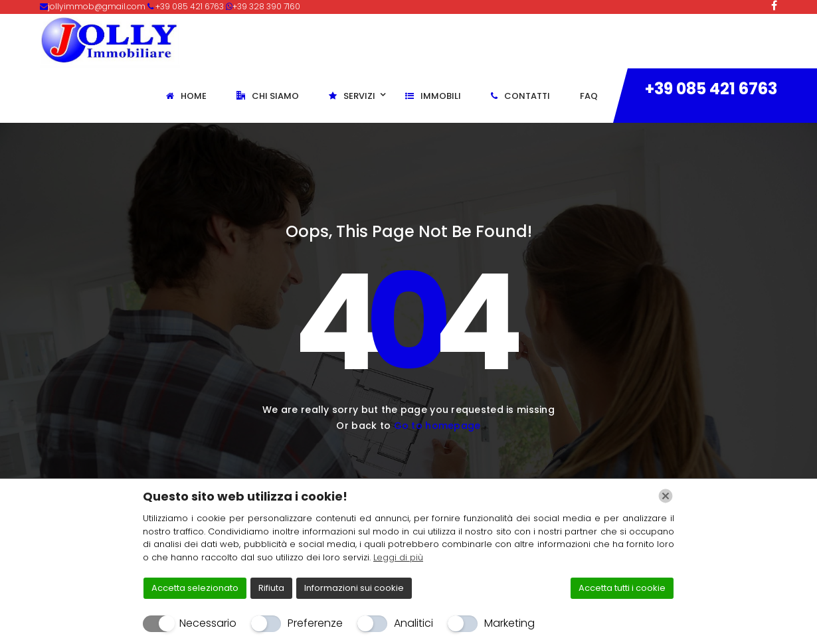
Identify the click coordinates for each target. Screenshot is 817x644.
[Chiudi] (666, 496)
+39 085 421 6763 (711, 89)
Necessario (208, 623)
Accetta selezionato (195, 588)
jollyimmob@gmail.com (98, 6)
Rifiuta (271, 588)
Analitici (413, 623)
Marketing (509, 623)
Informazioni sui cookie (354, 588)
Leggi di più (398, 557)
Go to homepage (437, 426)
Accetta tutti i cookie (622, 588)
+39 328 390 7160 (266, 6)
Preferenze (315, 623)
